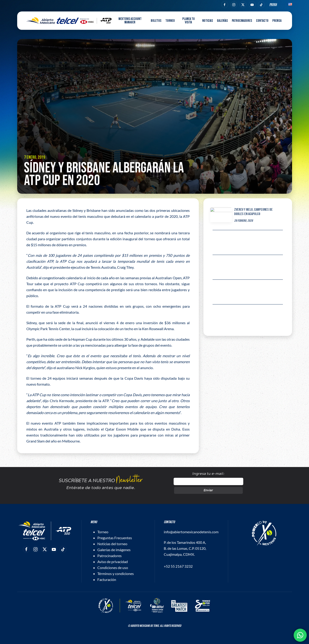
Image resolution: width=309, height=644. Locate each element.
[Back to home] (69, 21)
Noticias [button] (208, 21)
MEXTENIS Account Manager (130, 21)
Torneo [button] (170, 21)
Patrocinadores (242, 21)
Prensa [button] (277, 21)
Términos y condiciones (116, 574)
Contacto (262, 21)
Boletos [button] (156, 21)
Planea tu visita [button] (189, 21)
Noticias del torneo (112, 544)
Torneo (103, 532)
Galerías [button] (222, 21)
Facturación (107, 579)
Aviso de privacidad (113, 562)
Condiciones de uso (113, 568)
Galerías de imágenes (114, 550)
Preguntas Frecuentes (115, 538)
